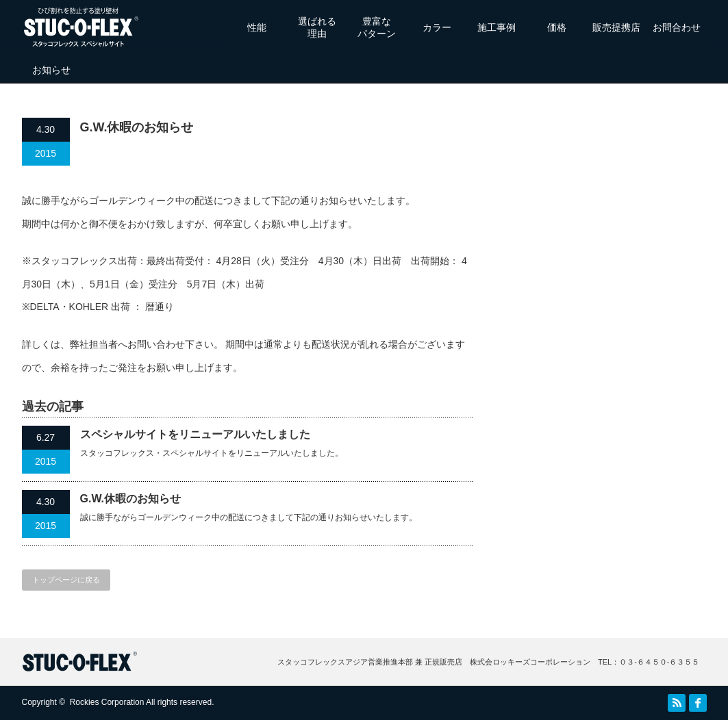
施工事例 (497, 27)
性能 (257, 27)
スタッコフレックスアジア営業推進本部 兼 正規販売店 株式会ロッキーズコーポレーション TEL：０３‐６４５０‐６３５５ (489, 662)
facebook (698, 703)
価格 (557, 27)
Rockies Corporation (107, 702)
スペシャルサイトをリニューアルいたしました (195, 434)
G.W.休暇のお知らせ (131, 499)
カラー (437, 27)
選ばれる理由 (317, 27)
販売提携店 (616, 27)
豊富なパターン (377, 27)
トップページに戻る (66, 580)
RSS (677, 703)
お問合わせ (677, 27)
